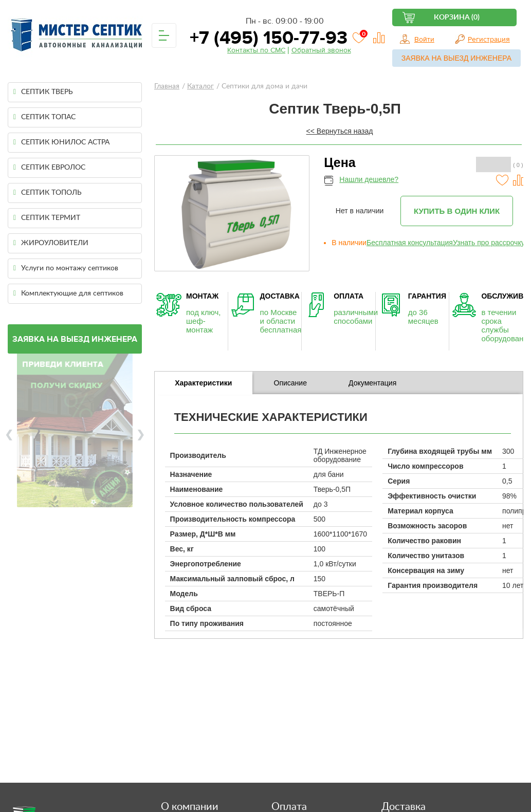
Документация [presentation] (372, 383)
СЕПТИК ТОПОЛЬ (48, 193)
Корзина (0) (457, 17)
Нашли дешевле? (369, 179)
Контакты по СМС (256, 50)
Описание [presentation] (290, 383)
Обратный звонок (321, 50)
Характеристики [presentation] (203, 383)
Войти (424, 40)
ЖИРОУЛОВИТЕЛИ (51, 243)
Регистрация (489, 40)
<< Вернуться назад (340, 131)
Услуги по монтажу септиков (66, 268)
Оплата (289, 807)
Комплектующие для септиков (68, 293)
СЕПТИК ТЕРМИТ (47, 218)
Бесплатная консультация (410, 243)
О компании (190, 807)
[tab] (204, 383)
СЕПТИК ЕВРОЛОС (49, 168)
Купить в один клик (457, 211)
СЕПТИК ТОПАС (44, 117)
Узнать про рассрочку (489, 243)
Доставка (404, 807)
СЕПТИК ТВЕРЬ (43, 92)
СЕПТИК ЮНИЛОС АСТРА (61, 142)
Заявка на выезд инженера (456, 58)
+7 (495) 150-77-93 (266, 38)
